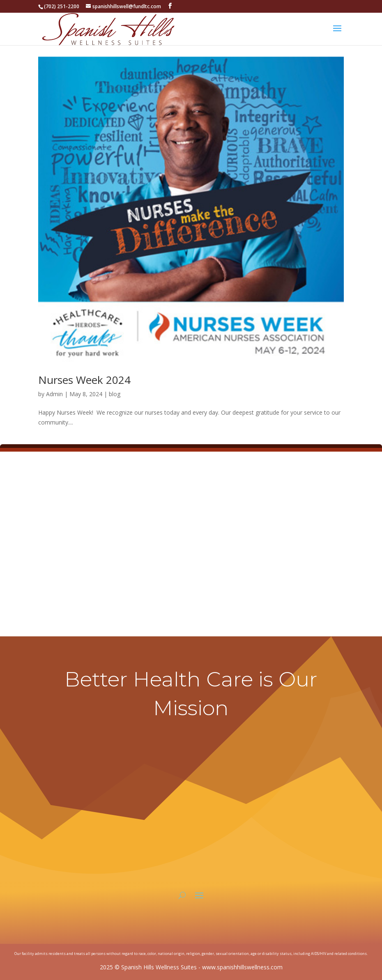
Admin (54, 394)
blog (115, 394)
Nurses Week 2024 (84, 380)
